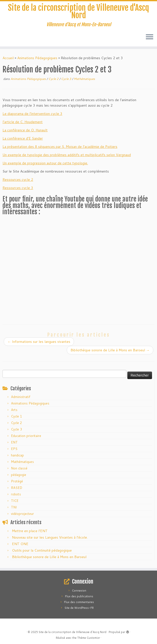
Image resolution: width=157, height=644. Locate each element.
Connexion (79, 591)
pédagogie (19, 475)
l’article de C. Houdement (23, 122)
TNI (14, 507)
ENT (14, 442)
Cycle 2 (54, 79)
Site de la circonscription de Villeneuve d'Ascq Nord (78, 12)
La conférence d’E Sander (23, 138)
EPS (14, 449)
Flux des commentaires (79, 602)
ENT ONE (20, 544)
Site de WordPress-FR (79, 608)
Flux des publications (79, 596)
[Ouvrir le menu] (150, 37)
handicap (17, 455)
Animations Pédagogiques (37, 58)
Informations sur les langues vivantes (39, 342)
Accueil (8, 58)
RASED (17, 488)
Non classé (19, 468)
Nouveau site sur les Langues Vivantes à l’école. (50, 537)
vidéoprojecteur (22, 514)
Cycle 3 (67, 79)
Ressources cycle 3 (18, 188)
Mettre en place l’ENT (30, 531)
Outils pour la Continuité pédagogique (42, 550)
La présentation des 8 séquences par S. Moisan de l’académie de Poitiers (60, 147)
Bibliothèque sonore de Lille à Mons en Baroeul (110, 350)
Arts (14, 410)
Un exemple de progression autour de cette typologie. (45, 163)
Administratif (21, 397)
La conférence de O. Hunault (25, 130)
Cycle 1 (16, 416)
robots (16, 494)
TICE (15, 501)
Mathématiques (84, 79)
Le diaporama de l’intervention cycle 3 (32, 114)
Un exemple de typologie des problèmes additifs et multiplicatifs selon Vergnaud (67, 155)
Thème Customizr (89, 638)
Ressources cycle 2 (18, 180)
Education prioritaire (26, 436)
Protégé (17, 481)
